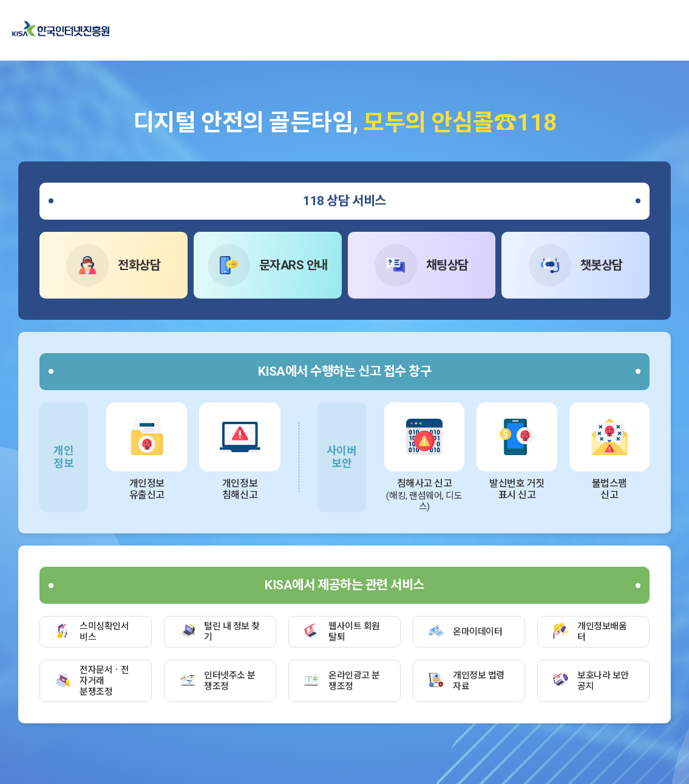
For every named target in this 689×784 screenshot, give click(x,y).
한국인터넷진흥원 (61, 30)
